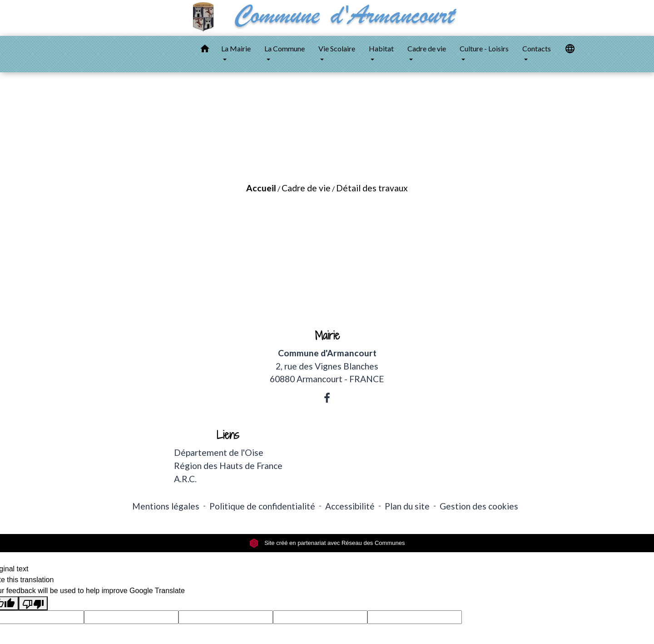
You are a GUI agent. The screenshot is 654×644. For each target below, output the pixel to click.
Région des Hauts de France (228, 466)
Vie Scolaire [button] (337, 48)
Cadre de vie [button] (427, 48)
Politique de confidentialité (262, 506)
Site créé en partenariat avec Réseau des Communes (327, 543)
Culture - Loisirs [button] (484, 48)
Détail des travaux (372, 188)
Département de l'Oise (219, 452)
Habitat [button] (381, 48)
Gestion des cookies (479, 506)
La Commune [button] (285, 48)
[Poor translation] (33, 603)
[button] (205, 50)
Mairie (327, 336)
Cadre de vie (306, 188)
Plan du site (407, 506)
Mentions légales (166, 506)
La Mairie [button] (236, 48)
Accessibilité (350, 506)
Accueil (261, 188)
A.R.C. (185, 479)
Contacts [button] (537, 48)
